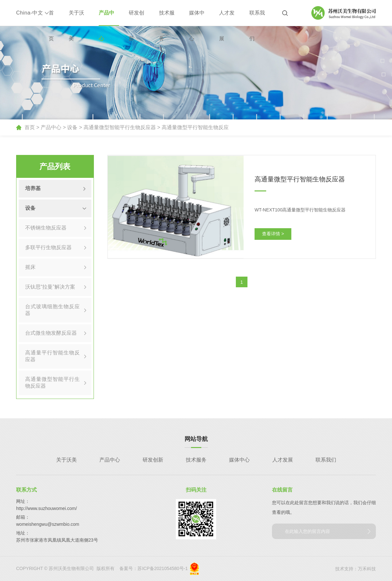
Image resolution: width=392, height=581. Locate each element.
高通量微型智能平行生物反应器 (120, 127)
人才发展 (227, 18)
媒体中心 (197, 18)
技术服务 (167, 18)
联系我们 (257, 18)
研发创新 (136, 18)
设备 (72, 127)
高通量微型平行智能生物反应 (195, 127)
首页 (51, 18)
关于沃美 (76, 18)
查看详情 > (273, 234)
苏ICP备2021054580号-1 (163, 568)
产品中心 (106, 18)
